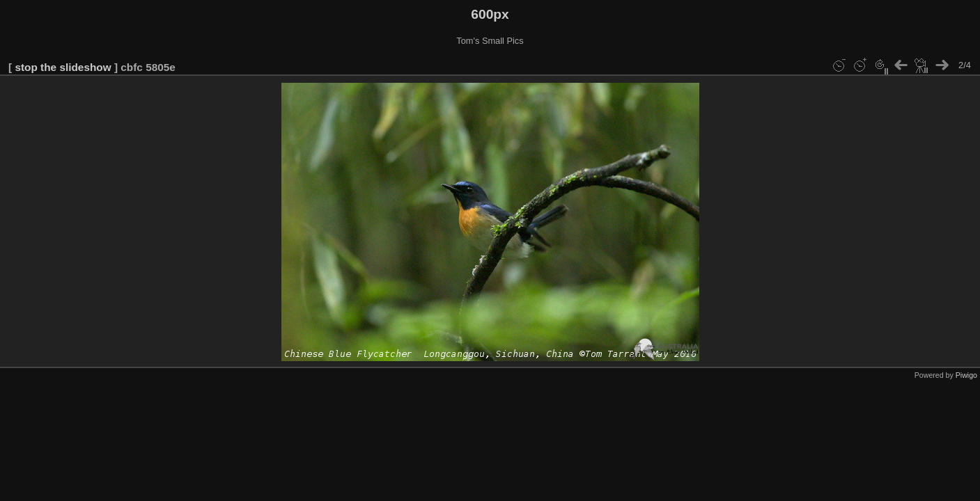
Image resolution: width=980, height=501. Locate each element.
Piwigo (966, 375)
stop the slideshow (63, 67)
